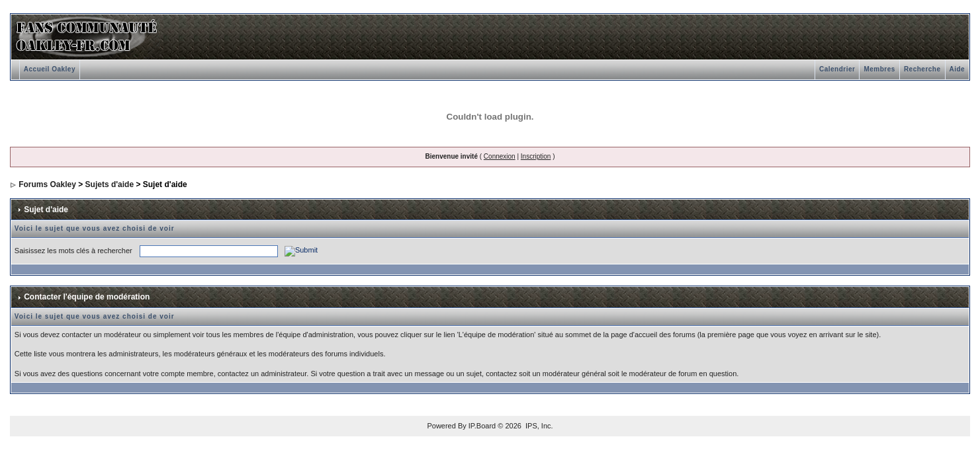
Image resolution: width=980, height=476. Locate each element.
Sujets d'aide (110, 184)
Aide (958, 69)
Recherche (922, 69)
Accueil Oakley (50, 69)
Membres (879, 69)
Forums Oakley (47, 184)
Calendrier (837, 69)
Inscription (536, 156)
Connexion (500, 156)
